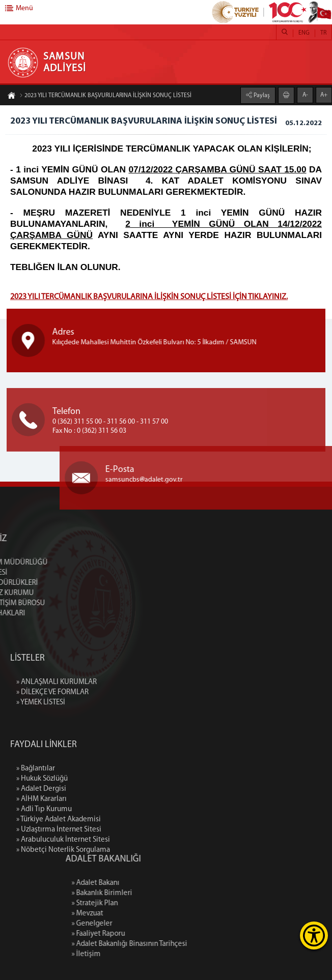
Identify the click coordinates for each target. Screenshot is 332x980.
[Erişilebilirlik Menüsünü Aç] (314, 936)
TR (323, 33)
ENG (304, 33)
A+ (324, 94)
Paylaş (261, 95)
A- (305, 94)
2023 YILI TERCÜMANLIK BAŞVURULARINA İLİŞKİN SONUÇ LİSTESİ (105, 97)
